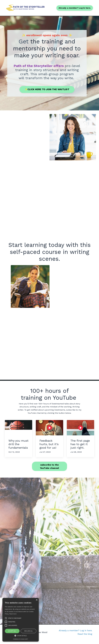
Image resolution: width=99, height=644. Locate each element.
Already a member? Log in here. (76, 634)
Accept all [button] (12, 631)
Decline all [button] (29, 631)
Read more (13, 614)
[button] (21, 636)
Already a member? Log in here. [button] (75, 8)
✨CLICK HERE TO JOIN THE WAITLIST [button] (47, 89)
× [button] (37, 600)
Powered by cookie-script (21, 639)
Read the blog (85, 638)
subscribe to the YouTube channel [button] (50, 470)
